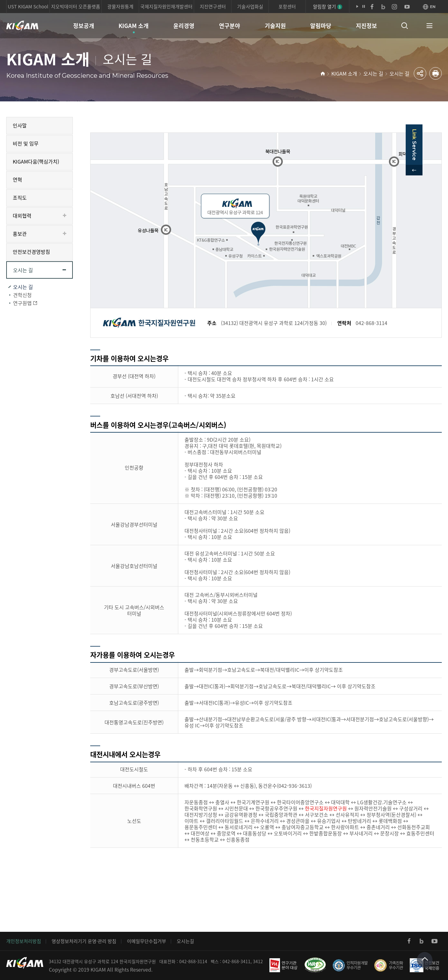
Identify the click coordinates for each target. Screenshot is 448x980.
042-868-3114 (193, 961)
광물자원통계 (120, 7)
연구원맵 (22, 303)
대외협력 (22, 216)
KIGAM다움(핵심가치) (36, 161)
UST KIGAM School (28, 7)
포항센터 (287, 7)
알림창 (328, 7)
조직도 (20, 197)
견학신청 (22, 295)
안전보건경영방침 (31, 252)
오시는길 (185, 941)
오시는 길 (373, 73)
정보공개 (84, 26)
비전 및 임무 (26, 143)
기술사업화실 (250, 7)
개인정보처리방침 (24, 941)
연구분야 (230, 26)
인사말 (20, 125)
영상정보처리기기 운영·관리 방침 (84, 941)
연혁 (17, 179)
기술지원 (275, 26)
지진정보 (366, 26)
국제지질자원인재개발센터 (166, 7)
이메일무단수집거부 (147, 941)
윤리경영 (184, 26)
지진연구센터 (213, 7)
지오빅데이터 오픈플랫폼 (76, 7)
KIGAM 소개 (134, 26)
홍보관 (20, 234)
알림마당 (321, 26)
